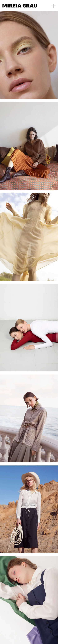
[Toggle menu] (54, 6)
